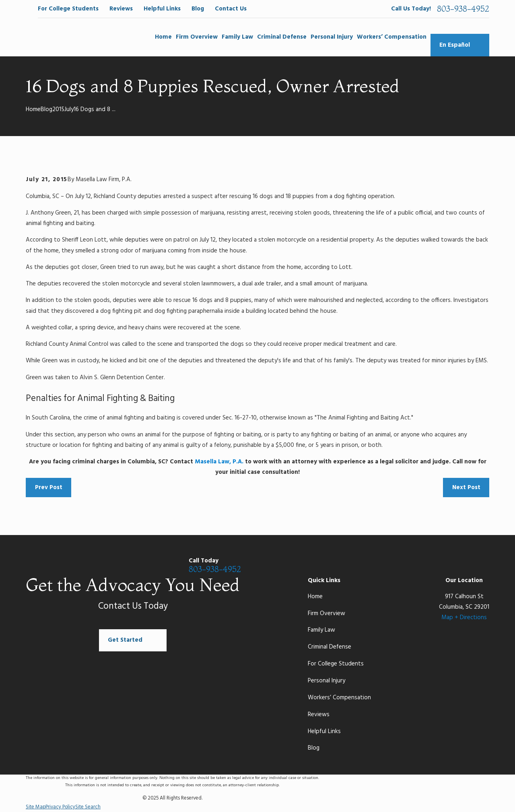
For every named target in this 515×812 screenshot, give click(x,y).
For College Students (68, 9)
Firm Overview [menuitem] (197, 37)
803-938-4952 (463, 9)
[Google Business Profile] (427, 567)
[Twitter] (447, 567)
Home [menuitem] (163, 37)
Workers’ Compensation (339, 698)
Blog (198, 9)
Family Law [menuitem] (237, 37)
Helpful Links (162, 9)
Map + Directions (464, 618)
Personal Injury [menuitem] (332, 37)
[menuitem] (36, 808)
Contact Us (231, 9)
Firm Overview (327, 614)
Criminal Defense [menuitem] (282, 37)
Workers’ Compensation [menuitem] (392, 37)
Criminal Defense (330, 647)
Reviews (121, 9)
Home (315, 597)
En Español (460, 45)
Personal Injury (327, 681)
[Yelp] (485, 567)
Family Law (321, 630)
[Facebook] (408, 567)
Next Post (466, 488)
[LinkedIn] (466, 567)
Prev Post (49, 488)
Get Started (133, 641)
